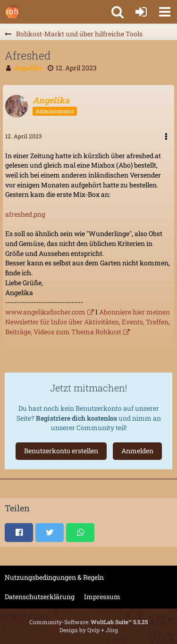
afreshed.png (25, 214)
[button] (165, 12)
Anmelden (137, 451)
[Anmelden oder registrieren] (141, 12)
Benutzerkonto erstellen (61, 451)
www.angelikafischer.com (45, 312)
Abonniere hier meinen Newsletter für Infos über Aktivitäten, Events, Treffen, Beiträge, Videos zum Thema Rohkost (88, 322)
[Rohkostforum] (12, 12)
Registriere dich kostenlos (76, 418)
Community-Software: (88, 622)
